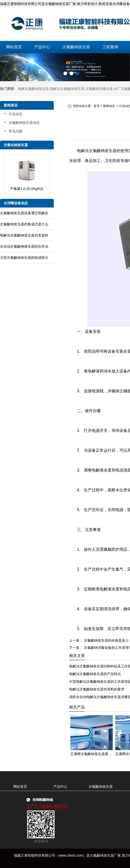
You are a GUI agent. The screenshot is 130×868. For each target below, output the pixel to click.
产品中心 (42, 47)
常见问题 (16, 131)
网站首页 (14, 47)
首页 (97, 106)
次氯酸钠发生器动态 (24, 123)
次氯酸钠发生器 (76, 47)
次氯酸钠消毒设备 (99, 89)
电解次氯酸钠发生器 (33, 89)
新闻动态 (109, 106)
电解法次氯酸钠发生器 (67, 89)
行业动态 (16, 114)
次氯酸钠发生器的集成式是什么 (24, 224)
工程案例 (110, 47)
